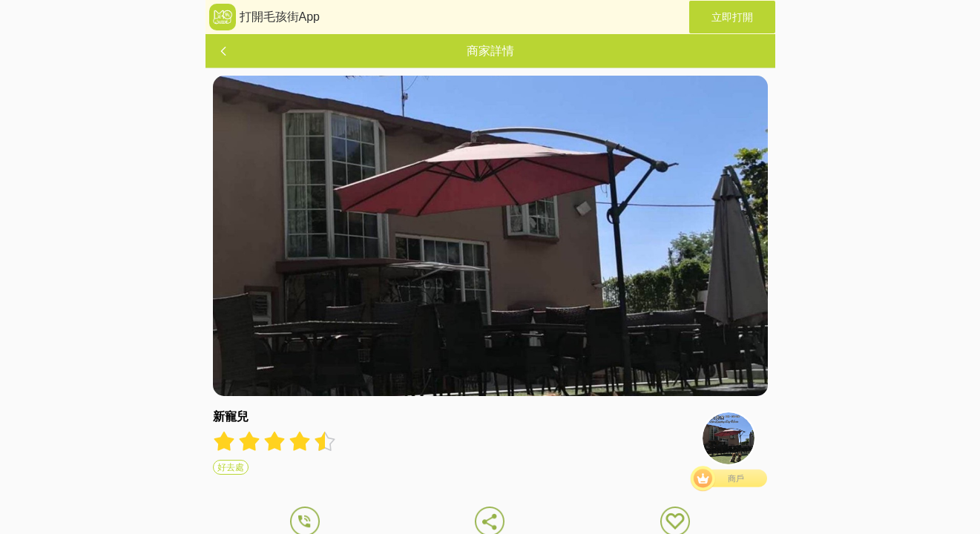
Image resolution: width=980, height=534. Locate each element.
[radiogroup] (274, 441)
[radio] (226, 441)
